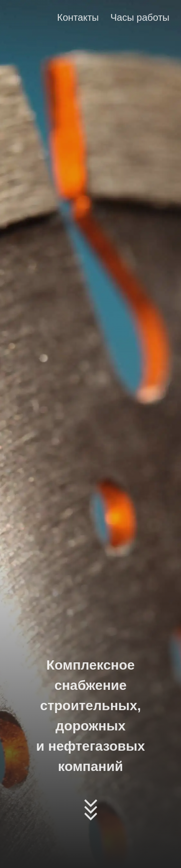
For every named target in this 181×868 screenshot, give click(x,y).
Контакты (78, 17)
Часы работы (140, 17)
